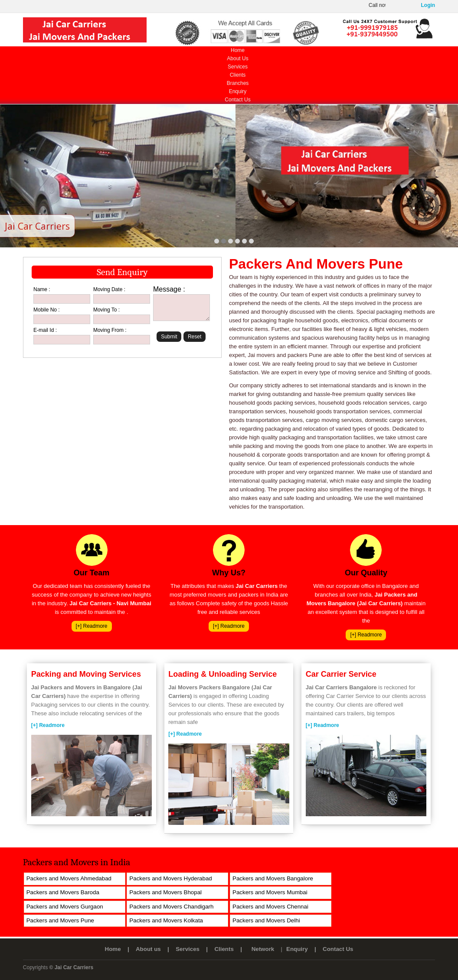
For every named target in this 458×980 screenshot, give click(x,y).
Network (263, 949)
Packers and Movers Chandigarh (171, 907)
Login (428, 5)
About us (148, 949)
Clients (238, 75)
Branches (238, 83)
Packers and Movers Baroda (63, 892)
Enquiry (238, 91)
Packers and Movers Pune (60, 920)
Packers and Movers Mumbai (270, 892)
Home (238, 50)
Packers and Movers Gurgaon (65, 907)
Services (238, 67)
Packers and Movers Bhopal (165, 892)
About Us (237, 58)
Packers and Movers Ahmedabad (69, 878)
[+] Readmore (92, 626)
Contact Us (237, 100)
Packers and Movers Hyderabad (170, 878)
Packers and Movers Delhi (266, 920)
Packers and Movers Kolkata (166, 920)
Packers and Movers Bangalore (273, 878)
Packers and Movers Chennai (270, 907)
